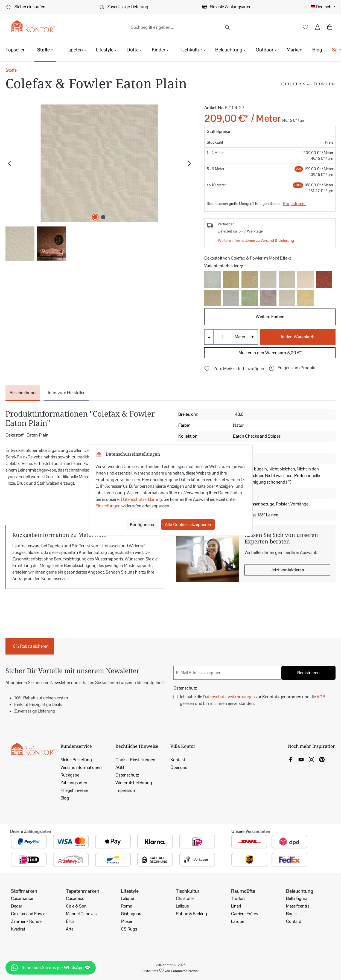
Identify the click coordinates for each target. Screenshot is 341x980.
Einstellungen (108, 506)
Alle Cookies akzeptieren (188, 524)
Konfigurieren (143, 524)
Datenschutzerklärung (141, 499)
